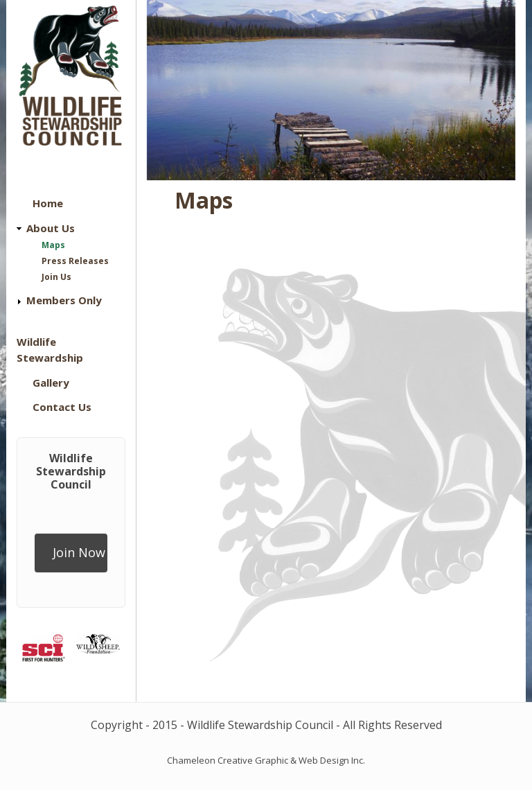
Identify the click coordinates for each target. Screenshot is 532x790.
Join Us (56, 277)
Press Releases (75, 261)
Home (48, 203)
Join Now (79, 552)
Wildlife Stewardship (50, 350)
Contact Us (62, 407)
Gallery (51, 383)
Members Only (64, 300)
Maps (53, 245)
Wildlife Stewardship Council (71, 471)
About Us (51, 228)
